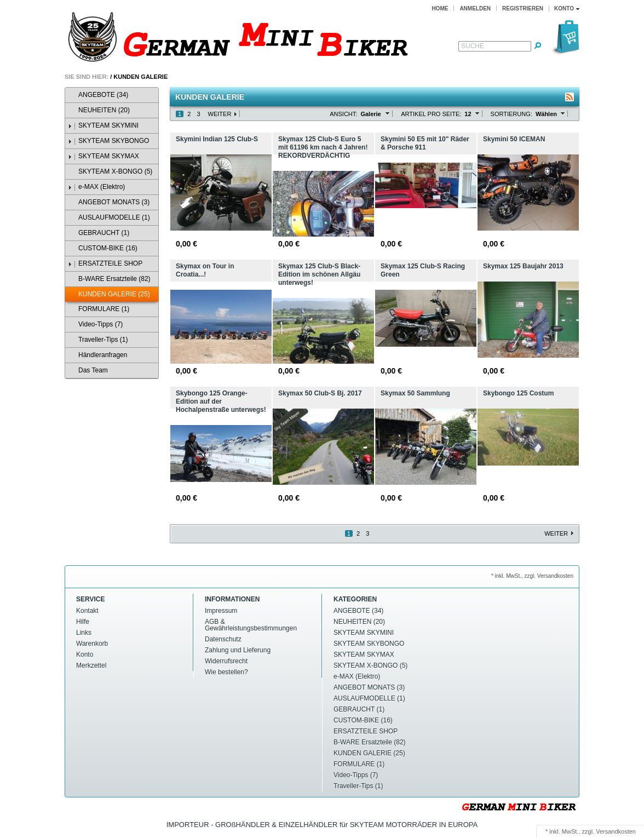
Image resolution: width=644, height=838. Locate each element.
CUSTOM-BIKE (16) (103, 248)
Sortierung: (511, 114)
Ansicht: (343, 114)
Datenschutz (223, 639)
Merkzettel (91, 665)
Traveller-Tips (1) (98, 340)
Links (84, 633)
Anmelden (475, 8)
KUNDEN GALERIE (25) (109, 294)
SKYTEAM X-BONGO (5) (110, 172)
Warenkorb (92, 644)
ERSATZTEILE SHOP (105, 264)
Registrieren (523, 8)
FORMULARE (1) (99, 309)
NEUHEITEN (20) (99, 110)
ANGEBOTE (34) (98, 95)
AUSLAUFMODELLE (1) (109, 218)
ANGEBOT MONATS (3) (109, 202)
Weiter (220, 114)
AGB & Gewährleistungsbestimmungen (251, 625)
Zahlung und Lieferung (238, 650)
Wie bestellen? (226, 672)
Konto (85, 655)
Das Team (88, 371)
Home (440, 8)
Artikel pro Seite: (431, 114)
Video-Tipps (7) (95, 325)
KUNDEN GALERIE (140, 77)
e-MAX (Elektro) (96, 187)
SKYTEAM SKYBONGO (108, 141)
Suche (473, 46)
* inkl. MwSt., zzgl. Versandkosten (532, 576)
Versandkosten (616, 831)
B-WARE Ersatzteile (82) (109, 279)
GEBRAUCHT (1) (99, 233)
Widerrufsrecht (226, 661)
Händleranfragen (97, 355)
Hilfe (83, 622)
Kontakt (87, 611)
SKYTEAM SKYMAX (104, 156)
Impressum (221, 611)
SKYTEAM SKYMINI (103, 126)
